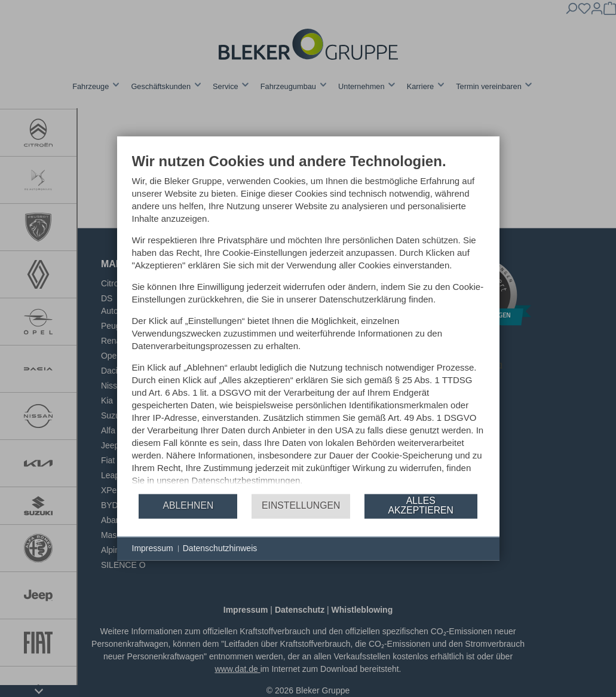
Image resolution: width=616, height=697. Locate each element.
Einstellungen (301, 511)
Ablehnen (188, 511)
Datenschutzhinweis (220, 554)
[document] (308, 323)
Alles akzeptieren (421, 511)
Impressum (153, 554)
